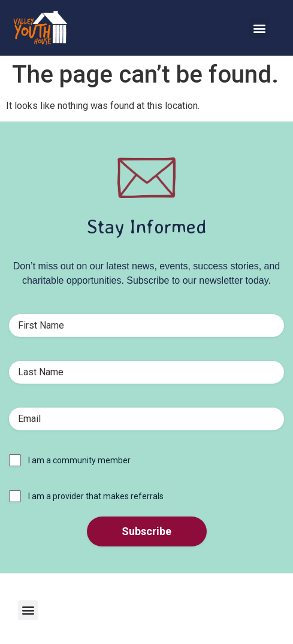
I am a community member (79, 460)
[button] (259, 28)
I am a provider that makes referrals (96, 496)
